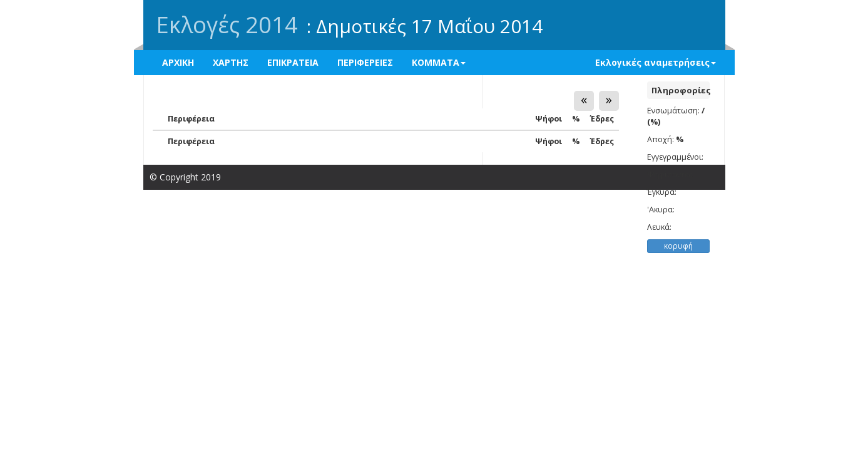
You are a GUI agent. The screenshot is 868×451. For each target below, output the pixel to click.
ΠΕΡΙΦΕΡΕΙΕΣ (365, 62)
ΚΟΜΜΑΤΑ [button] (439, 62)
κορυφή (678, 246)
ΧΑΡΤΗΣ (231, 62)
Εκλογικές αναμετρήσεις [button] (656, 62)
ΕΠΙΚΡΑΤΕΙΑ (293, 62)
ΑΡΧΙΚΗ (178, 62)
